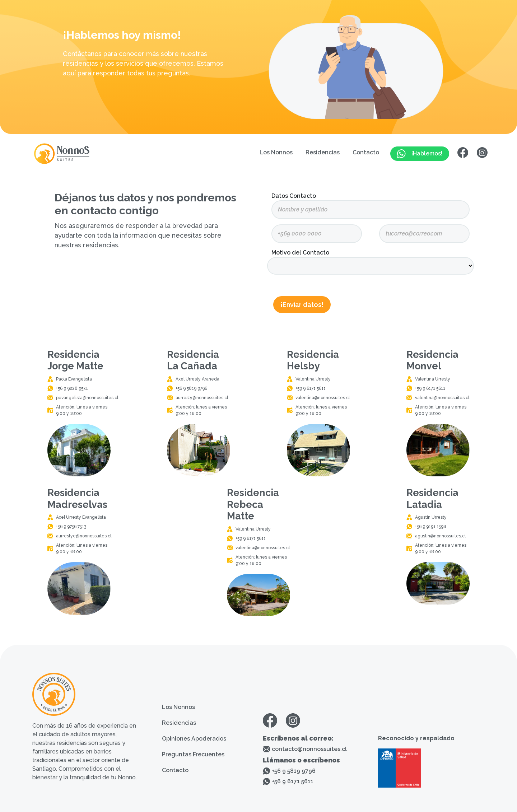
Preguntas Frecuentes (193, 754)
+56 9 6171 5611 (293, 781)
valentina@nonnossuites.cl (323, 398)
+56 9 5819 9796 (191, 388)
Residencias (323, 152)
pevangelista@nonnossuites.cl (87, 398)
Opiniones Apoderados (194, 739)
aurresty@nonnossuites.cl (202, 398)
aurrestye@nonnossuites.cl (84, 536)
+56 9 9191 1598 (431, 527)
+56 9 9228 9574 (72, 388)
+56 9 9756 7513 (71, 527)
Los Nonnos (276, 152)
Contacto (366, 152)
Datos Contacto (294, 196)
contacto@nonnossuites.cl (309, 749)
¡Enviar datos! (302, 305)
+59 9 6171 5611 (311, 388)
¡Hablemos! (420, 154)
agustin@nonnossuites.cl (440, 536)
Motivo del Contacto (300, 253)
